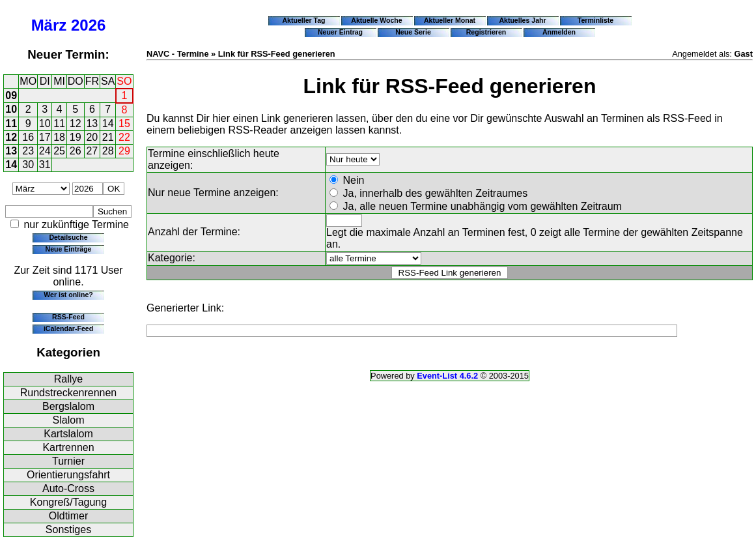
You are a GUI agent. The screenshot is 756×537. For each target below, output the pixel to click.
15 (124, 123)
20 (92, 137)
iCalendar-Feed (68, 328)
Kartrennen (68, 447)
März (49, 25)
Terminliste (595, 20)
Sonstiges (68, 530)
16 (28, 137)
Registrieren (486, 32)
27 (92, 151)
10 (11, 109)
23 (28, 151)
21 (108, 137)
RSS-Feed (68, 317)
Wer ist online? (68, 295)
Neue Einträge (69, 249)
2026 (88, 25)
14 (108, 123)
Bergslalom (68, 406)
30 (28, 165)
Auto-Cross (68, 488)
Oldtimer (68, 516)
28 (108, 151)
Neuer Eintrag (340, 32)
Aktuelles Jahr (522, 20)
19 (76, 137)
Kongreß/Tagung (68, 502)
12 (76, 123)
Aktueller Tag (303, 20)
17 (45, 137)
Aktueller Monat (450, 20)
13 (92, 123)
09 (11, 95)
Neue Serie (413, 32)
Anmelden (559, 32)
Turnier (68, 461)
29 (124, 151)
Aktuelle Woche (376, 20)
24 (45, 151)
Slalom (69, 420)
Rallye (68, 379)
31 (45, 165)
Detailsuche (68, 237)
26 (76, 151)
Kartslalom (68, 434)
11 (11, 123)
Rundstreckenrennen (69, 393)
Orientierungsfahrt (68, 475)
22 (124, 137)
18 (59, 137)
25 (59, 151)
